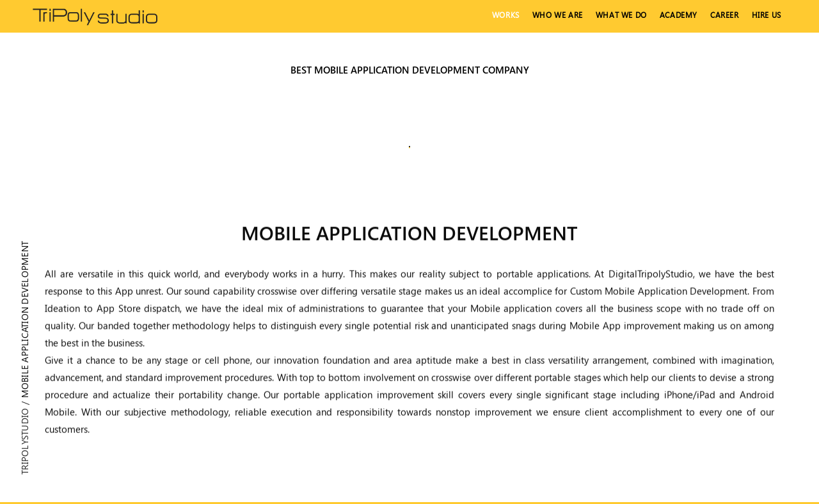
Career (725, 15)
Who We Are (558, 15)
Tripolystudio (25, 441)
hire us (767, 15)
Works (506, 15)
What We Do (621, 15)
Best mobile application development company (410, 70)
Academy (679, 15)
